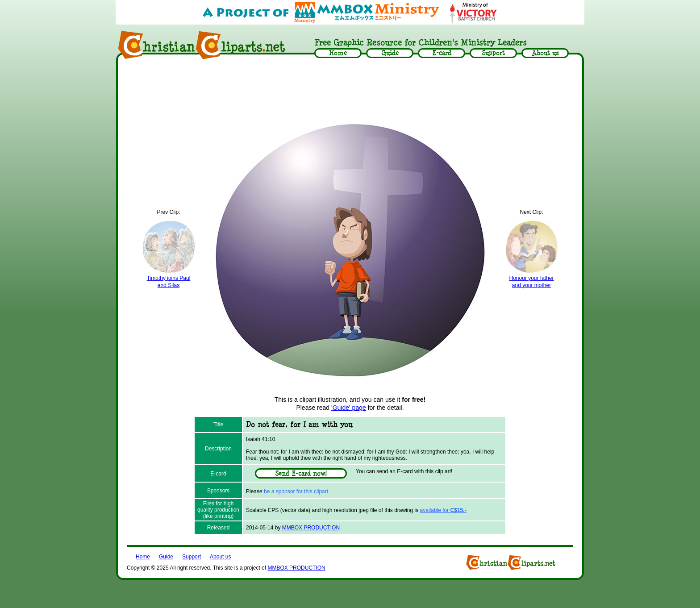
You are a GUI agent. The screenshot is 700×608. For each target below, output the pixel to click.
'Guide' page (349, 408)
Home (143, 557)
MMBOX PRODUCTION (311, 528)
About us (220, 557)
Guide (166, 557)
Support (192, 557)
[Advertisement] (350, 88)
